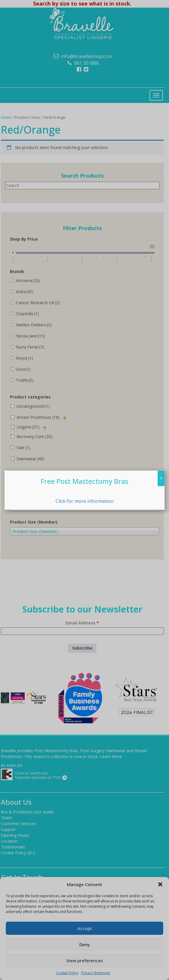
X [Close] (161, 478)
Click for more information (84, 501)
